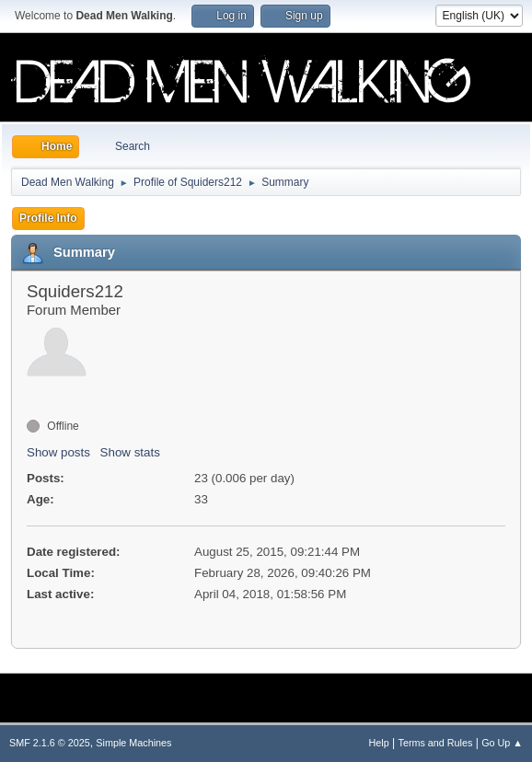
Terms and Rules (436, 743)
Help (379, 743)
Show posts (58, 452)
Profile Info (48, 218)
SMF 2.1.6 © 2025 (50, 743)
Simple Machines (133, 743)
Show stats (130, 452)
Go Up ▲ (502, 743)
